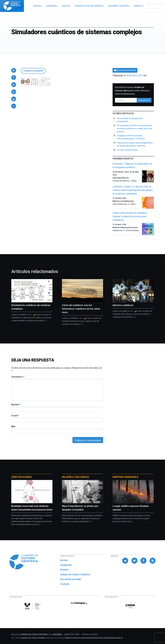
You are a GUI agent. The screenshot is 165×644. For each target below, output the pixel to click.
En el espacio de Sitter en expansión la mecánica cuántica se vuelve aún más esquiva (134, 128)
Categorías (66, 565)
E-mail (15, 416)
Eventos (64, 570)
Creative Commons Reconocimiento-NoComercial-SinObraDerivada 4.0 (94, 638)
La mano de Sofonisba (127, 150)
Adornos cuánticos (123, 305)
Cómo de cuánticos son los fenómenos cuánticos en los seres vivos (81, 309)
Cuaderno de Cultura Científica (33, 638)
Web (13, 426)
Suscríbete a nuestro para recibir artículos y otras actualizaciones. (132, 91)
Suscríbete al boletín (71, 579)
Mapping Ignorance (125, 477)
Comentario (18, 377)
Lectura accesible (33, 71)
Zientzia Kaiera (22, 477)
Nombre (16, 405)
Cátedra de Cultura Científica (75, 574)
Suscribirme (144, 100)
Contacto (65, 584)
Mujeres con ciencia (75, 477)
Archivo (64, 560)
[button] (14, 70)
